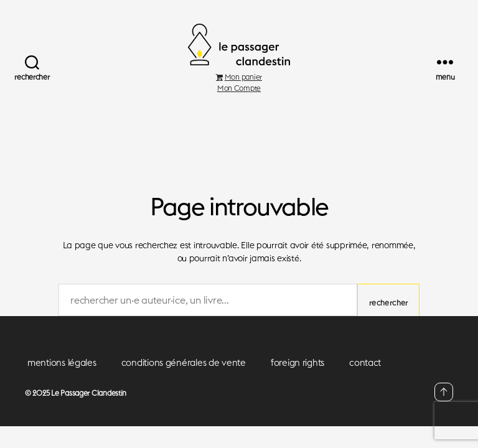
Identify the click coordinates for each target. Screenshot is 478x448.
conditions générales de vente (184, 377)
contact (365, 377)
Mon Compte (239, 102)
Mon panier (239, 91)
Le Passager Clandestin (89, 408)
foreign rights (298, 377)
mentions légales (62, 377)
